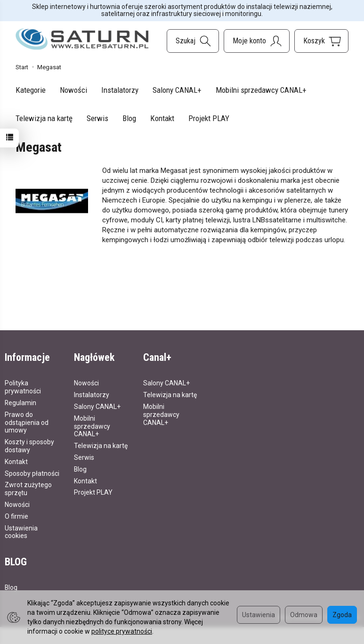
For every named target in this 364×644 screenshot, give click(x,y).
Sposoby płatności (32, 473)
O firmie (16, 516)
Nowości (73, 90)
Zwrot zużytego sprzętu (28, 488)
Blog (129, 118)
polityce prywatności (122, 631)
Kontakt (162, 118)
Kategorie (31, 90)
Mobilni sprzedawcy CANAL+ (261, 90)
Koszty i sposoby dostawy (29, 445)
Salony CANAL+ (177, 90)
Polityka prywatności (23, 387)
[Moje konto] (257, 41)
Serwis (97, 118)
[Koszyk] (321, 41)
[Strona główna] (82, 39)
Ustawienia (259, 615)
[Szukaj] (193, 41)
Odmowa (304, 615)
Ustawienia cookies (21, 532)
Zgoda (342, 615)
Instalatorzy (120, 90)
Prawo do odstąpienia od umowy (27, 422)
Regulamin (20, 402)
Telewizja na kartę (44, 118)
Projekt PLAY (209, 118)
